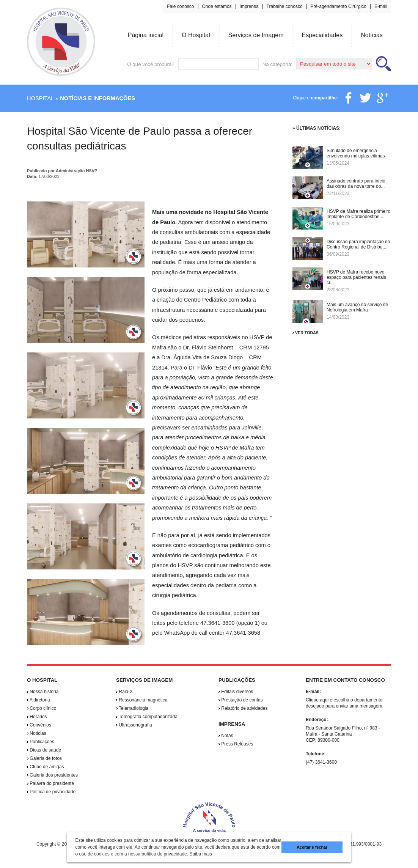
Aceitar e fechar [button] (312, 847)
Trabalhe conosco (285, 6)
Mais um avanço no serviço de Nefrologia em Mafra (357, 307)
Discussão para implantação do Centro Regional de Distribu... (358, 244)
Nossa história (43, 692)
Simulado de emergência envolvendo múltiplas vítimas (356, 153)
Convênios (39, 725)
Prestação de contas (241, 700)
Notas (226, 736)
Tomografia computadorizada (147, 717)
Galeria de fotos (44, 758)
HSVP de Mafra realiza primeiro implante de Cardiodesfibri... (359, 214)
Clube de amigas (45, 767)
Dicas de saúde (44, 750)
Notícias (37, 733)
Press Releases (236, 744)
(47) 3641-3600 (321, 762)
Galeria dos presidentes (52, 775)
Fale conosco (180, 6)
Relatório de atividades (243, 708)
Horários (37, 717)
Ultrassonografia (134, 725)
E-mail (381, 6)
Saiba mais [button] (200, 854)
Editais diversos (236, 692)
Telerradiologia (132, 708)
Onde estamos (217, 6)
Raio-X (124, 692)
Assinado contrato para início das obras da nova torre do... (356, 184)
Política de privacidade (51, 792)
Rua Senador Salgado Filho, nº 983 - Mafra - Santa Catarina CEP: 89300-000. (343, 734)
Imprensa (249, 6)
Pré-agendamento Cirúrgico (339, 6)
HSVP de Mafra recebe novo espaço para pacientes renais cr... (356, 277)
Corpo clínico (42, 708)
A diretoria (38, 700)
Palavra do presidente (50, 783)
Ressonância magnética (142, 700)
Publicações (41, 742)
